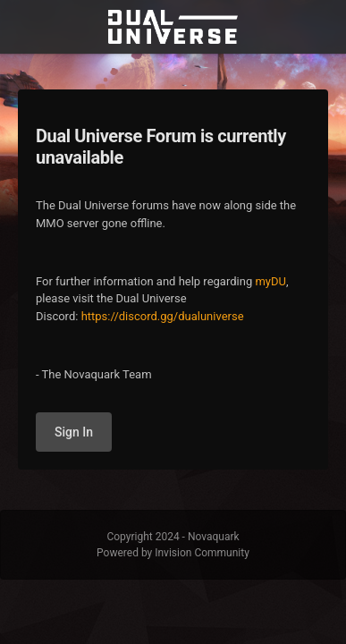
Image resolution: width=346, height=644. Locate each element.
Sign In (74, 432)
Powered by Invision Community (173, 553)
